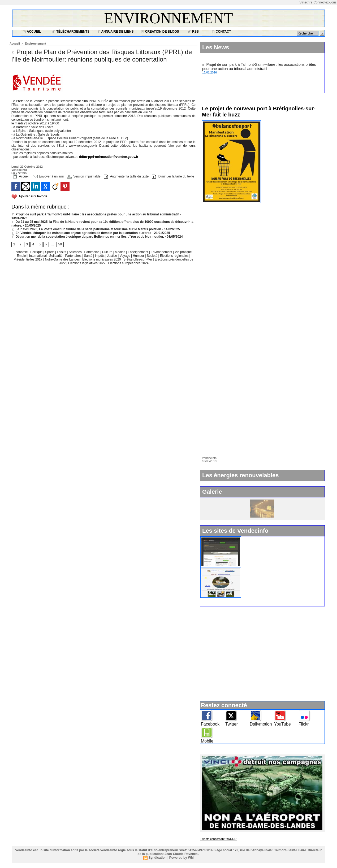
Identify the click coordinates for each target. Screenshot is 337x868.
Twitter (232, 724)
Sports (50, 252)
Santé (89, 256)
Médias (120, 252)
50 (60, 244)
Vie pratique (184, 252)
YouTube (282, 724)
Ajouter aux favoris (33, 196)
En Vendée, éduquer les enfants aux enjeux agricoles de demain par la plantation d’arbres (81, 233)
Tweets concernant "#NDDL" (219, 839)
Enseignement (139, 252)
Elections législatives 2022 (87, 263)
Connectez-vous (325, 2)
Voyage (125, 256)
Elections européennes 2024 (128, 263)
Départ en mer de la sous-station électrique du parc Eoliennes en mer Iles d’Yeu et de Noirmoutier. (88, 237)
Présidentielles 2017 (29, 259)
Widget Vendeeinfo (259, 539)
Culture (108, 252)
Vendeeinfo (19, 170)
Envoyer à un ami (48, 176)
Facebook (210, 724)
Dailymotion (261, 724)
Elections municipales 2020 (101, 259)
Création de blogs (160, 32)
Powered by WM (182, 858)
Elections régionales (175, 256)
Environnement (168, 18)
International (38, 256)
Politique (37, 252)
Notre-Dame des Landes (63, 259)
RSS (193, 32)
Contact (221, 32)
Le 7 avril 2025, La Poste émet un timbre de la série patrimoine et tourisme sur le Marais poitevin (86, 229)
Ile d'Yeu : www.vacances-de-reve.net (275, 569)
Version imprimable (84, 176)
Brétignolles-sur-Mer (138, 259)
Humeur (139, 256)
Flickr (304, 724)
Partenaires (74, 256)
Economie (21, 252)
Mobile (207, 741)
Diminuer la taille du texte (173, 176)
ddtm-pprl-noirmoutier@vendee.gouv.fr (109, 157)
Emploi (22, 256)
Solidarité (56, 256)
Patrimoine (92, 252)
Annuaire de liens (116, 32)
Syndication (158, 858)
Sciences (76, 252)
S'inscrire (306, 2)
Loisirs (62, 252)
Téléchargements (71, 32)
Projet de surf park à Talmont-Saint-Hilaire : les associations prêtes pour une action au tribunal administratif (95, 214)
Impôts (100, 256)
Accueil (32, 32)
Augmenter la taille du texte (126, 176)
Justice (113, 256)
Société (152, 256)
